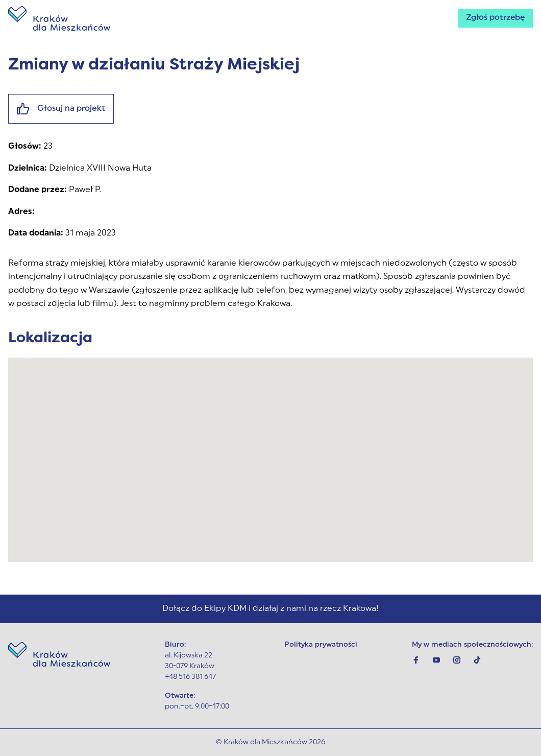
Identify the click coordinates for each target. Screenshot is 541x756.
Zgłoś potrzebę (494, 18)
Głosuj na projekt (61, 109)
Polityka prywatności (321, 645)
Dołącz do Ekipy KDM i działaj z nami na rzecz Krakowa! (270, 609)
